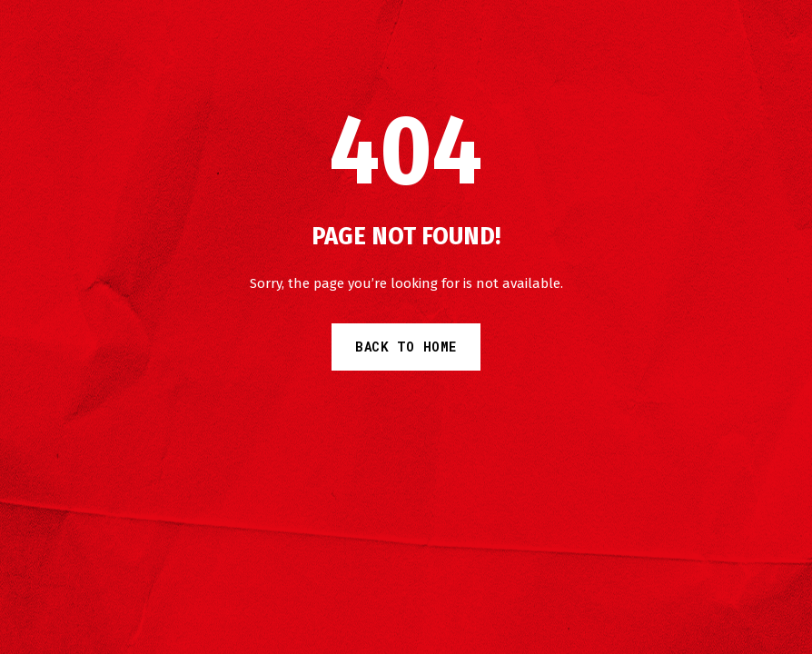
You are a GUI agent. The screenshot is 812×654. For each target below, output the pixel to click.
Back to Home (406, 347)
